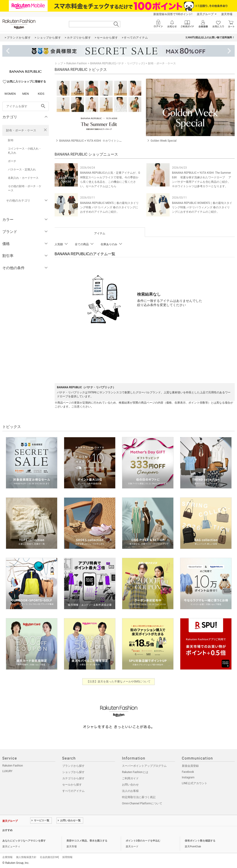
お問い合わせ (130, 785)
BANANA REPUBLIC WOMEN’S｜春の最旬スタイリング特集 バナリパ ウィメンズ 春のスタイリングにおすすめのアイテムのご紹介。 (202, 207)
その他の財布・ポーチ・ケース (25, 188)
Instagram (188, 777)
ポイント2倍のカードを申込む (143, 841)
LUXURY (7, 771)
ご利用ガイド (130, 778)
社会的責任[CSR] (49, 857)
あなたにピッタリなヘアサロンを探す (24, 841)
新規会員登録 (190, 766)
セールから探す (72, 785)
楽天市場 (227, 14)
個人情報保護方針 (26, 857)
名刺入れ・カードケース (23, 178)
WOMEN (10, 94)
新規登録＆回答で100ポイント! (173, 14)
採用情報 (67, 857)
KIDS (41, 94)
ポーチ (12, 161)
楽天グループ (205, 14)
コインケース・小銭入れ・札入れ (25, 151)
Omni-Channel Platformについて (142, 803)
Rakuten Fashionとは (135, 772)
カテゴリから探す (73, 778)
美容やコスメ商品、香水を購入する (87, 841)
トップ (59, 63)
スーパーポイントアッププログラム (144, 766)
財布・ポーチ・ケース (21, 130)
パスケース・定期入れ (22, 170)
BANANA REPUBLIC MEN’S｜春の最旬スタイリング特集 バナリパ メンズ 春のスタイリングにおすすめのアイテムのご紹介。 (109, 207)
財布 (11, 140)
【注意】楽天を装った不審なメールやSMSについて (119, 682)
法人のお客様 (130, 791)
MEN (26, 94)
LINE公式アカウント (195, 783)
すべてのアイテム (73, 791)
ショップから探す (73, 772)
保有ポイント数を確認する (200, 841)
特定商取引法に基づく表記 (139, 797)
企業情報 (7, 857)
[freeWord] (26, 106)
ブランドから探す (73, 766)
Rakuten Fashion (77, 63)
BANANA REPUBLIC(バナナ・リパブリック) (117, 63)
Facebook (188, 772)
